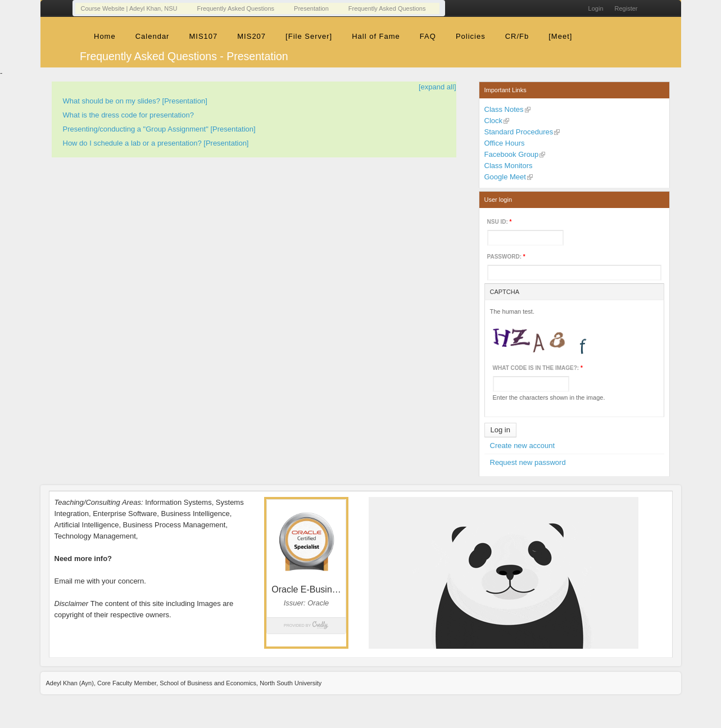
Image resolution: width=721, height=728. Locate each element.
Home (105, 36)
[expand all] (437, 87)
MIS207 (251, 36)
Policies (471, 36)
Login (596, 8)
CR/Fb (517, 36)
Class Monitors (509, 166)
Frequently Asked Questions (236, 8)
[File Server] (309, 36)
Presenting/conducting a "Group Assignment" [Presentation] (159, 129)
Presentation (311, 8)
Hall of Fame (376, 36)
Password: (506, 257)
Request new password (528, 462)
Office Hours (505, 143)
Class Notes (504, 109)
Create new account (523, 446)
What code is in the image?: (538, 368)
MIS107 (203, 36)
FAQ (428, 36)
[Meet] (560, 36)
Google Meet (505, 177)
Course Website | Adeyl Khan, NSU (129, 8)
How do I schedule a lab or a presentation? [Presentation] (156, 143)
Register (626, 8)
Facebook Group (512, 154)
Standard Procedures (519, 132)
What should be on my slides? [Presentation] (135, 101)
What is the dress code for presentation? (128, 115)
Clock (494, 121)
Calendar (153, 36)
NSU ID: (500, 222)
